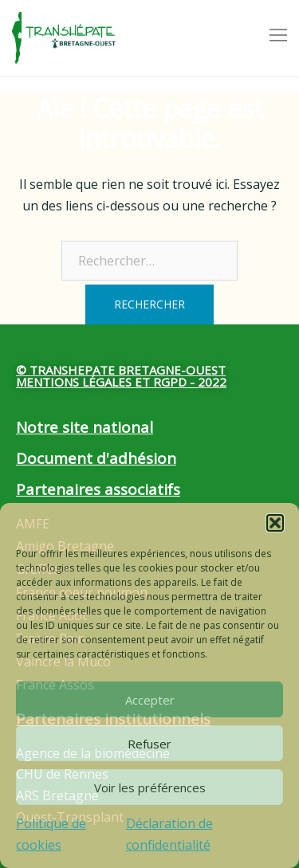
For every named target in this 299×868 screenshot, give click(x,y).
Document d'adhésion (96, 458)
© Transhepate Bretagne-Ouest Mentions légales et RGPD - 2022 (121, 376)
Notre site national (85, 427)
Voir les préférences (150, 787)
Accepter (150, 700)
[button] (275, 523)
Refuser (149, 744)
